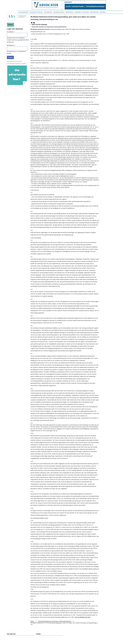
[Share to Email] (32, 23)
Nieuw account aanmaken (14, 61)
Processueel (85, 12)
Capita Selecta (69, 12)
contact (38, 634)
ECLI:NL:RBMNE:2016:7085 (83, 617)
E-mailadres (10, 32)
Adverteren (103, 12)
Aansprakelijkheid (23, 12)
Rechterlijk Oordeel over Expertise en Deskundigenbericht (49, 27)
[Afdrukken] (34, 23)
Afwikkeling (78, 12)
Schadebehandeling (59, 12)
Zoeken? (10, 25)
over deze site (11, 634)
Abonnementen (94, 12)
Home (32, 621)
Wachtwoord (10, 45)
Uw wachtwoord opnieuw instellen (17, 63)
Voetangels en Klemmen (36, 12)
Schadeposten (48, 12)
